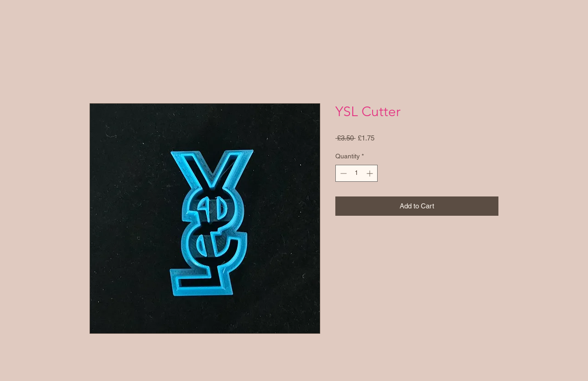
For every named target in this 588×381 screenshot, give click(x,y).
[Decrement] (342, 173)
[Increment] (370, 173)
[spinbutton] (356, 173)
